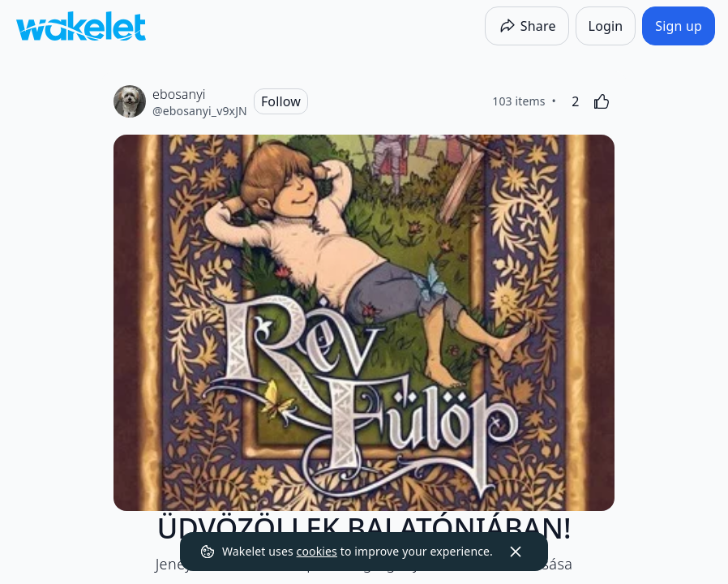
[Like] (602, 101)
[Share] (527, 26)
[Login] (606, 26)
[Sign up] (679, 26)
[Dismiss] (516, 552)
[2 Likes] (576, 101)
